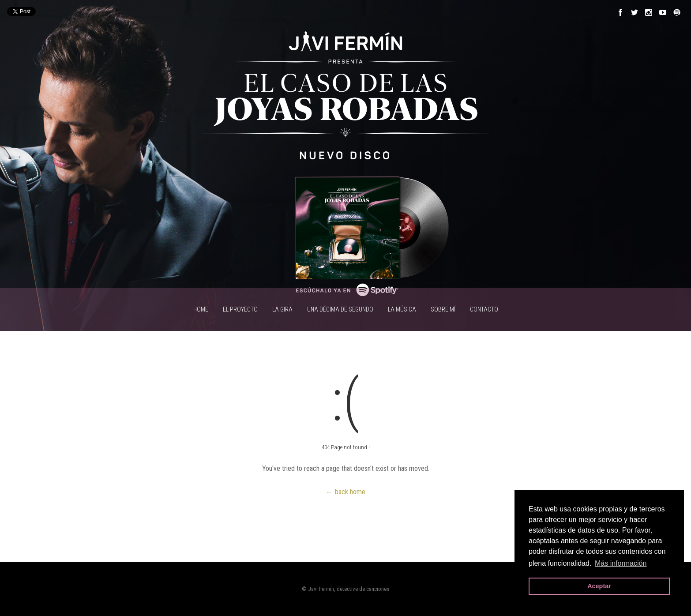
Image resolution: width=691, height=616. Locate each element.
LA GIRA (282, 309)
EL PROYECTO (240, 309)
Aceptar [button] (599, 586)
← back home (346, 492)
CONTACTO (484, 309)
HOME (201, 309)
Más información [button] (621, 563)
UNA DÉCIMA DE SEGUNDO (340, 309)
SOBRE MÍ (443, 309)
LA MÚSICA (402, 309)
